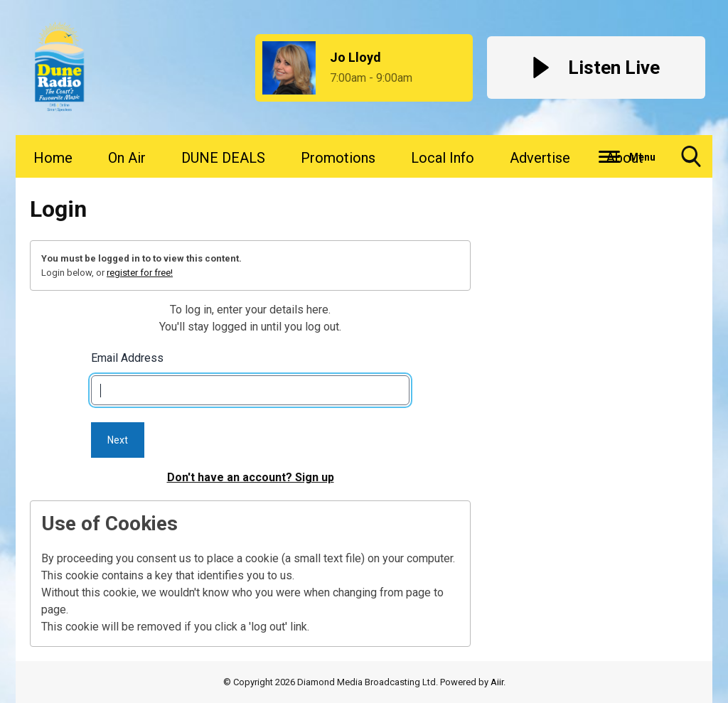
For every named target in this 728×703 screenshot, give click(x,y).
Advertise (540, 158)
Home (53, 158)
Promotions (338, 158)
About (625, 158)
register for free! (140, 273)
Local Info (443, 158)
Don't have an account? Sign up (251, 477)
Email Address (127, 358)
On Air (127, 158)
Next (118, 440)
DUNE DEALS (223, 158)
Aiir (497, 682)
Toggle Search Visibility (691, 162)
